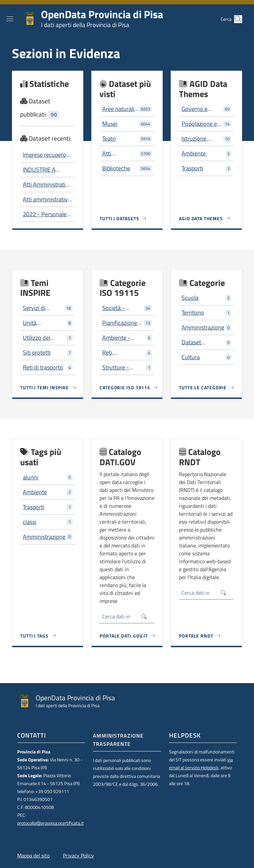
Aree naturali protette (118, 109)
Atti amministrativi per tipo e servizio (46, 199)
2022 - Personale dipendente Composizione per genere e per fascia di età (46, 214)
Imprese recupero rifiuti (44, 155)
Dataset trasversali (194, 342)
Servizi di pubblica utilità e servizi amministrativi (43, 308)
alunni (31, 477)
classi (30, 522)
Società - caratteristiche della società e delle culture (120, 308)
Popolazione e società (199, 124)
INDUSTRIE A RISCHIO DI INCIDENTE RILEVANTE (39, 170)
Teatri (109, 139)
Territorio (193, 312)
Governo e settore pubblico (202, 109)
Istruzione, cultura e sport (200, 139)
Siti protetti (37, 352)
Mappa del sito (33, 855)
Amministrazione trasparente (118, 740)
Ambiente (194, 153)
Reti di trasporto (43, 367)
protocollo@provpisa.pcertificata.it (50, 823)
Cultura (191, 357)
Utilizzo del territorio (37, 338)
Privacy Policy (78, 855)
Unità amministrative (42, 323)
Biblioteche (116, 168)
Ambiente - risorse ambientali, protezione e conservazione (120, 338)
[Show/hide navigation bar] (10, 19)
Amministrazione (203, 327)
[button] (238, 19)
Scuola (190, 298)
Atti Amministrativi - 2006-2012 (46, 185)
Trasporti (192, 168)
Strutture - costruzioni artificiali (116, 367)
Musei (110, 124)
